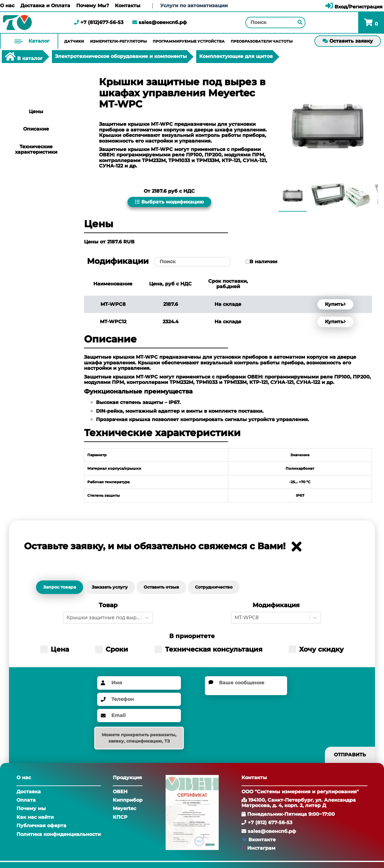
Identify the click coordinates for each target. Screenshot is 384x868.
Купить (335, 304)
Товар (108, 605)
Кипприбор (128, 800)
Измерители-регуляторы (118, 41)
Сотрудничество (214, 587)
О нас (7, 6)
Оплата (26, 800)
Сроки (112, 649)
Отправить (350, 755)
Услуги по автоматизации (194, 6)
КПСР (120, 817)
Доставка (29, 792)
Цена (55, 649)
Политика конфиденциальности (59, 834)
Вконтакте (262, 840)
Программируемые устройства (189, 41)
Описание (36, 129)
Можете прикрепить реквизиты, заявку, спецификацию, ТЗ (139, 738)
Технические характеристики (36, 149)
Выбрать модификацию (169, 202)
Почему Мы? (93, 6)
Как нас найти (35, 817)
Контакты (128, 6)
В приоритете (192, 636)
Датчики (74, 41)
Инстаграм (261, 848)
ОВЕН (120, 792)
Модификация (276, 605)
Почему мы (31, 808)
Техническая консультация (208, 649)
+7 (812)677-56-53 (99, 22)
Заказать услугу (110, 587)
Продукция (127, 778)
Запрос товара (60, 587)
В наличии (263, 262)
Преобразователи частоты (262, 41)
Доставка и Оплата (45, 6)
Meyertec (124, 808)
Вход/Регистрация (354, 7)
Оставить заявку (348, 41)
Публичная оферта (41, 826)
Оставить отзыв (161, 587)
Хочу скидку (316, 649)
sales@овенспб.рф (160, 22)
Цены (36, 112)
